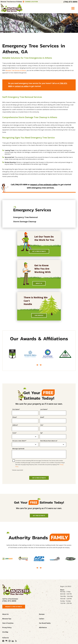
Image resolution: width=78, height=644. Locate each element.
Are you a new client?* (19, 442)
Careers (42, 621)
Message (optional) (18, 450)
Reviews (42, 616)
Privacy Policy (7, 630)
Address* (15, 426)
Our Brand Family (45, 625)
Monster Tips (7, 621)
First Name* (16, 410)
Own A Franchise (8, 625)
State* (14, 434)
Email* (42, 418)
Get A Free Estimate (39, 251)
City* (42, 426)
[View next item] (41, 366)
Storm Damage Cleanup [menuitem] (25, 221)
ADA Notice (43, 630)
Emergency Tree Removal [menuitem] (26, 217)
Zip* (42, 434)
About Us (39, 284)
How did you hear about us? (49, 442)
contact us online (22, 86)
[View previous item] (37, 366)
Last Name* (44, 410)
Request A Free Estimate (14, 609)
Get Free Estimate (39, 517)
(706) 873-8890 (70, 2)
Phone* (15, 418)
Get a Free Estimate (39, 479)
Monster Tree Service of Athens (16, 70)
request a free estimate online (44, 185)
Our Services (39, 316)
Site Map (5, 634)
